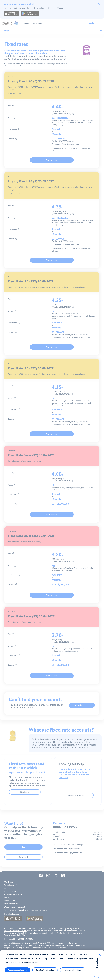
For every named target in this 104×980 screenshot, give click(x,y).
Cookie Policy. (33, 962)
